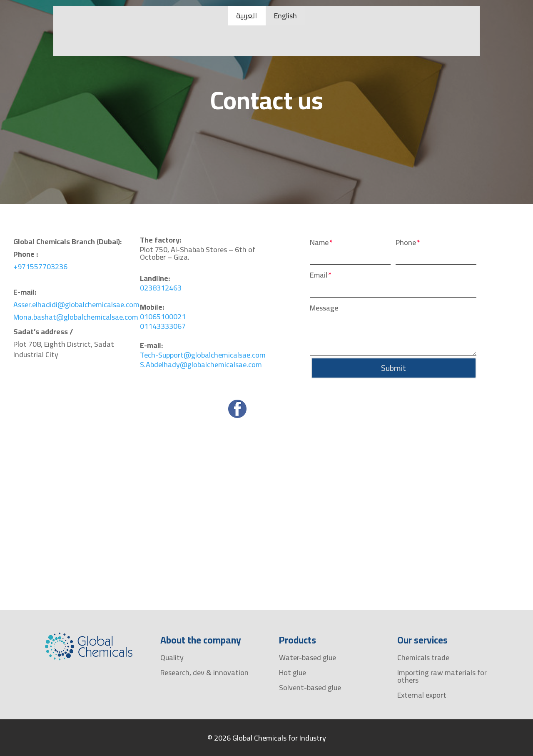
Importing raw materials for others (442, 676)
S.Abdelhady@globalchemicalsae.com (201, 364)
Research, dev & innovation (204, 672)
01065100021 (163, 317)
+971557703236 (40, 267)
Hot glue (293, 672)
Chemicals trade (423, 657)
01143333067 (163, 326)
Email (319, 275)
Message (324, 308)
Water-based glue (308, 657)
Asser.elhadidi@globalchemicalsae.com (76, 304)
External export (422, 695)
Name (319, 243)
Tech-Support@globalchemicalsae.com (203, 355)
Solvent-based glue (310, 687)
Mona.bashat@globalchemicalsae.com (76, 317)
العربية (247, 16)
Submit (393, 368)
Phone (406, 243)
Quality (172, 657)
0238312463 (161, 288)
